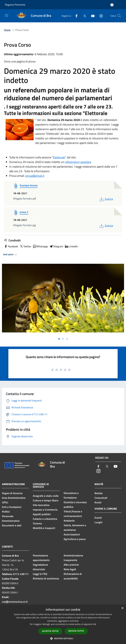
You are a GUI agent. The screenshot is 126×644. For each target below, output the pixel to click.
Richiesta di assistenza (46, 578)
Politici (6, 512)
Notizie (99, 493)
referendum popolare (78, 162)
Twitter (25, 246)
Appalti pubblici (42, 514)
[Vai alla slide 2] (63, 339)
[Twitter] (83, 16)
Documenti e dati (12, 525)
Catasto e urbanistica (45, 519)
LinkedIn (71, 246)
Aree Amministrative (14, 498)
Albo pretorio (71, 565)
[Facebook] (75, 16)
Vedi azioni (10, 255)
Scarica (106, 199)
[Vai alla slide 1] (59, 339)
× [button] (122, 608)
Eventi (98, 518)
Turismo (37, 523)
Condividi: (12, 240)
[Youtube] (92, 16)
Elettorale (59, 157)
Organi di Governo (12, 493)
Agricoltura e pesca (75, 539)
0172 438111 (21, 574)
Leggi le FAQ (40, 574)
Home (7, 30)
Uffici (5, 502)
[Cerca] (119, 16)
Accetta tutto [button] (50, 631)
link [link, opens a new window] (95, 624)
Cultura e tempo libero (46, 500)
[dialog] (63, 624)
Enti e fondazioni (12, 507)
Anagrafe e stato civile (46, 496)
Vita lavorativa (41, 505)
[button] (63, 638)
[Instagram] (100, 16)
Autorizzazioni (72, 534)
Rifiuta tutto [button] (76, 631)
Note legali (70, 569)
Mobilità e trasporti (44, 528)
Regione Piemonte (15, 5)
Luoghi (98, 522)
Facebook (11, 246)
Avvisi (98, 502)
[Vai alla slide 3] (67, 339)
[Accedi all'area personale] (112, 5)
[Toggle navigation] (7, 15)
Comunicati (101, 498)
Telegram (56, 246)
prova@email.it (35, 176)
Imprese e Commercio (45, 510)
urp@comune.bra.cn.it (15, 602)
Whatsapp (40, 246)
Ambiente (69, 521)
